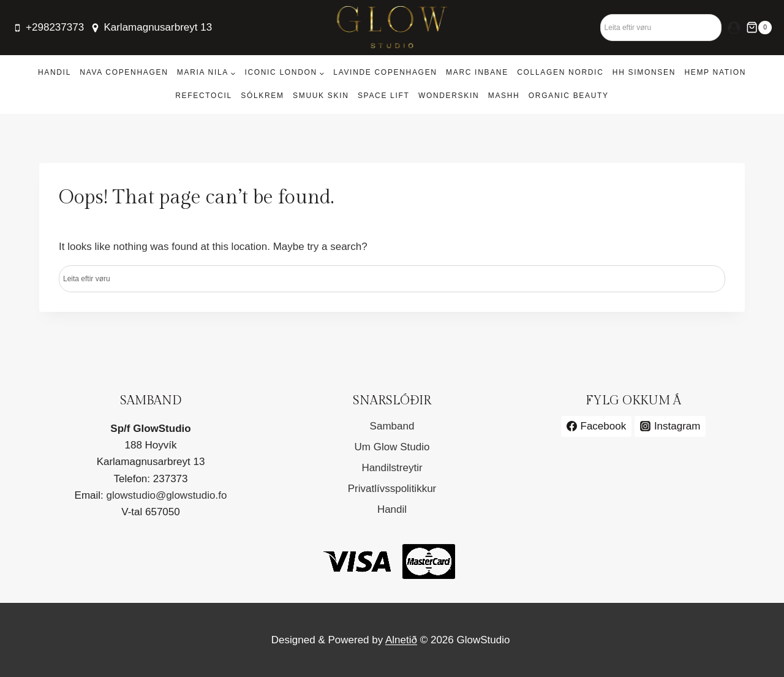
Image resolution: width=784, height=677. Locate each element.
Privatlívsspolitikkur (392, 489)
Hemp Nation (715, 72)
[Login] (734, 28)
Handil (55, 72)
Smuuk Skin (321, 96)
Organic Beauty (569, 96)
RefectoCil (204, 96)
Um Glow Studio (392, 447)
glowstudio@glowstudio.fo (167, 495)
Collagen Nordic (560, 72)
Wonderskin (449, 96)
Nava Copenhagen (124, 72)
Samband (392, 426)
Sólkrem (262, 96)
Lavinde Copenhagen (385, 72)
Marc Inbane (477, 72)
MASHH (504, 96)
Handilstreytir (392, 468)
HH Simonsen (644, 72)
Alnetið (401, 640)
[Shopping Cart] (759, 28)
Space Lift (384, 96)
